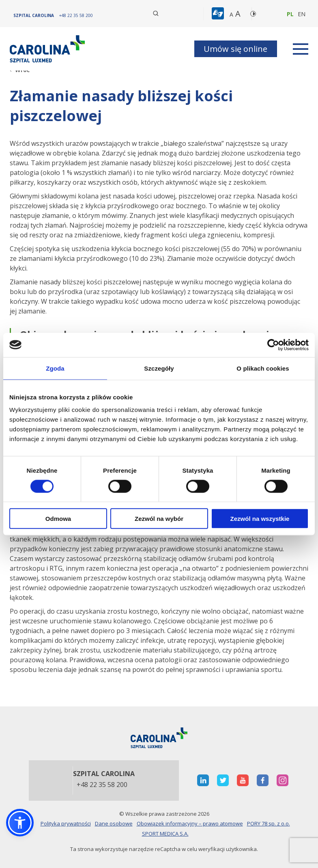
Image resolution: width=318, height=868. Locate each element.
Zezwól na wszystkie (260, 519)
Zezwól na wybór (159, 519)
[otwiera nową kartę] (203, 780)
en (302, 14)
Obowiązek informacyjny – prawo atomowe (190, 823)
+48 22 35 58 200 (102, 785)
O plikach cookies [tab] (263, 368)
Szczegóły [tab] (159, 368)
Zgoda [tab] (55, 368)
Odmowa (58, 519)
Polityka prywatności (66, 823)
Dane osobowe (114, 823)
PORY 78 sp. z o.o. (269, 823)
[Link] (48, 49)
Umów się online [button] (235, 49)
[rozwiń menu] (301, 49)
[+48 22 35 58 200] (76, 15)
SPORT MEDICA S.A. (165, 834)
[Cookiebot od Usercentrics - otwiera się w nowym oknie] (273, 345)
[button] (219, 14)
